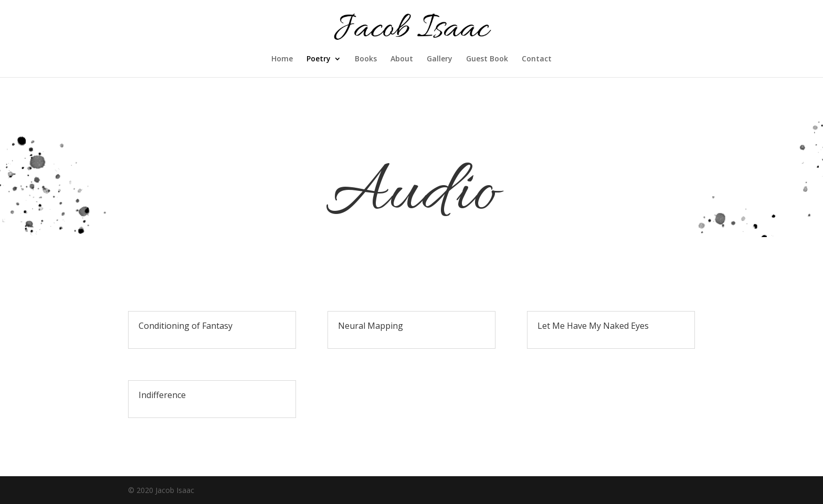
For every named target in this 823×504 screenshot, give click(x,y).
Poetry (319, 59)
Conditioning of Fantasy (186, 326)
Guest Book (487, 59)
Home (282, 59)
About (402, 59)
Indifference (162, 395)
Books (366, 59)
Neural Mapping (371, 326)
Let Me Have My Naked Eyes (593, 326)
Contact (537, 59)
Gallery (440, 59)
